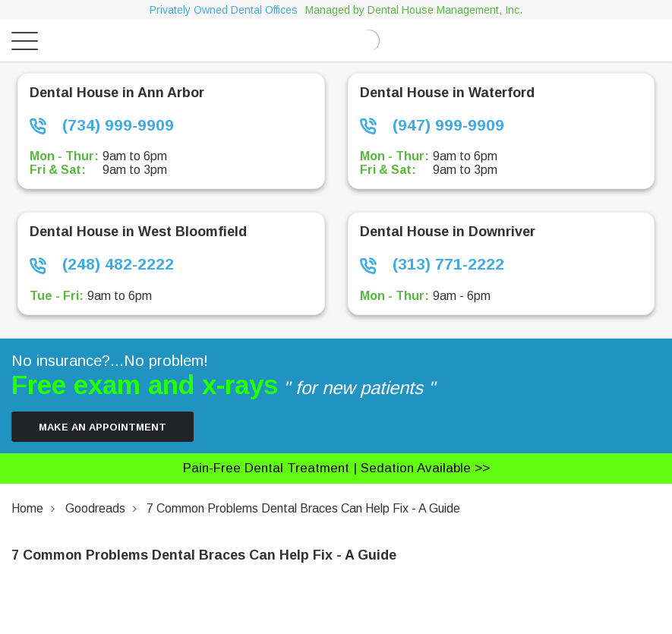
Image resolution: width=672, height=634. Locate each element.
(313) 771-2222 (432, 264)
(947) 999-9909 (432, 125)
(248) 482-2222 (102, 264)
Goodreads (95, 508)
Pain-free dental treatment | (336, 468)
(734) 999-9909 (102, 125)
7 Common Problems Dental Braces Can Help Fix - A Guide (303, 508)
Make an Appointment (103, 427)
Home (27, 508)
